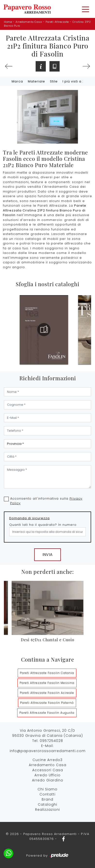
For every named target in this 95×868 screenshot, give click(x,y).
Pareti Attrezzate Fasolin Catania (47, 673)
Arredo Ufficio (47, 775)
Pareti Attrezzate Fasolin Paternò (47, 703)
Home (8, 22)
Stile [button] (54, 81)
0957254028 (51, 741)
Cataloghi (47, 804)
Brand (47, 799)
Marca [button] (17, 81)
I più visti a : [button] (73, 81)
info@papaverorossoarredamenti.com (48, 751)
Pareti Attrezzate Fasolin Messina (47, 683)
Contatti (47, 794)
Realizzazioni (47, 810)
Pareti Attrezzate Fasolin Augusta (47, 713)
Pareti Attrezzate (57, 22)
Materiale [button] (36, 81)
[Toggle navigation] (86, 9)
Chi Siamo (47, 789)
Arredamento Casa (29, 22)
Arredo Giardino (48, 780)
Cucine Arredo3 (47, 760)
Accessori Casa (48, 770)
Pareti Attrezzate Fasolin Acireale (47, 693)
